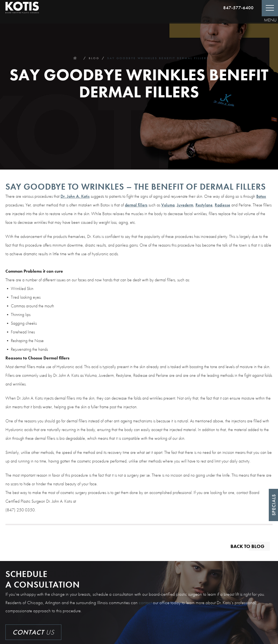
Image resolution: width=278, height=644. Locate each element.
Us (33, 632)
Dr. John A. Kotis (75, 196)
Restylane (204, 205)
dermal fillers (136, 205)
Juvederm (185, 205)
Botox (261, 196)
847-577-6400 (238, 8)
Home (75, 58)
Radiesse (222, 205)
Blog (94, 58)
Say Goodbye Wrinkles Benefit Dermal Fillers (158, 58)
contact (145, 602)
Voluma (168, 205)
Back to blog (247, 546)
